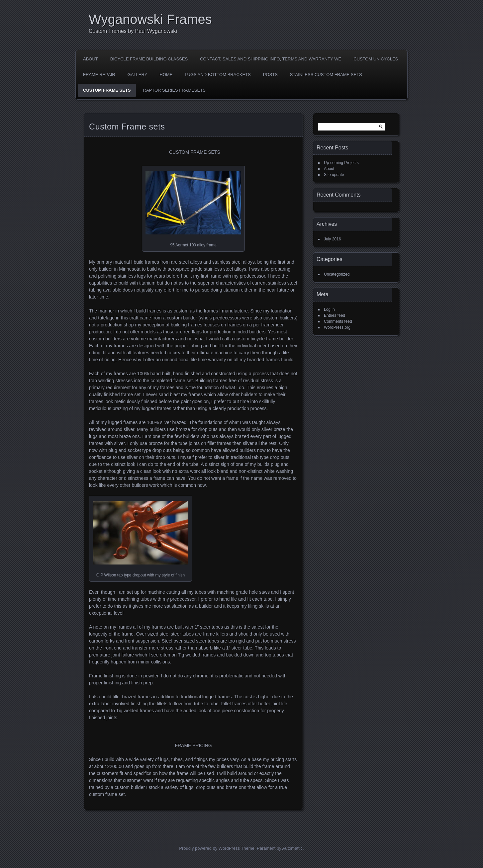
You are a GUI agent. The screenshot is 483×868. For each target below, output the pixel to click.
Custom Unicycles (376, 59)
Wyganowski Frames (150, 19)
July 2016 (332, 239)
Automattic (292, 848)
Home (166, 75)
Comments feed (338, 321)
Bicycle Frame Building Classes (149, 59)
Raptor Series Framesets (174, 90)
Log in (329, 309)
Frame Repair (99, 75)
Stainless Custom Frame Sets (326, 75)
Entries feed (335, 315)
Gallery (138, 75)
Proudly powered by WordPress (209, 848)
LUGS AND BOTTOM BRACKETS (218, 75)
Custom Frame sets (107, 90)
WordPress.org (337, 327)
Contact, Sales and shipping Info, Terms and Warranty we (271, 59)
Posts (270, 75)
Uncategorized (337, 274)
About (91, 59)
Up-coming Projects (341, 163)
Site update (334, 175)
